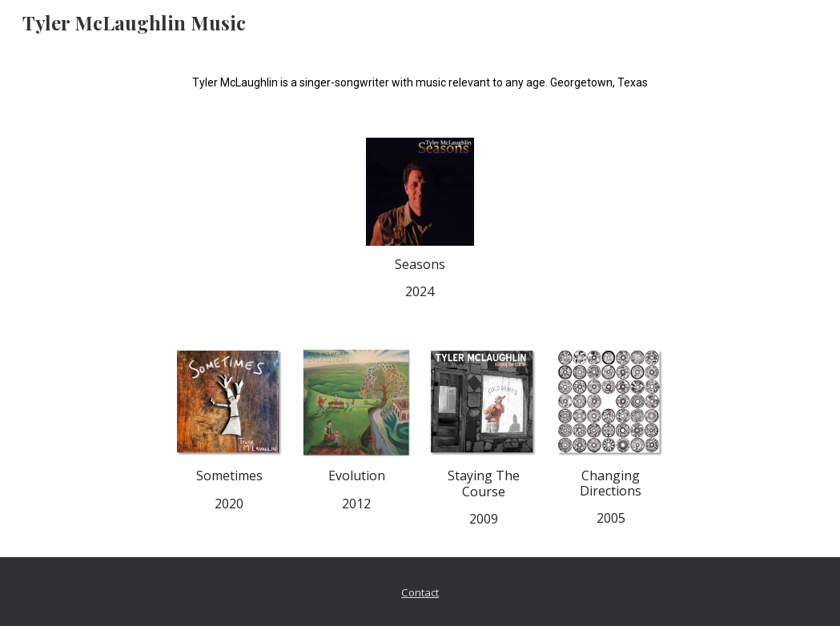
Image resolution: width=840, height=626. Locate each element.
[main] (420, 82)
